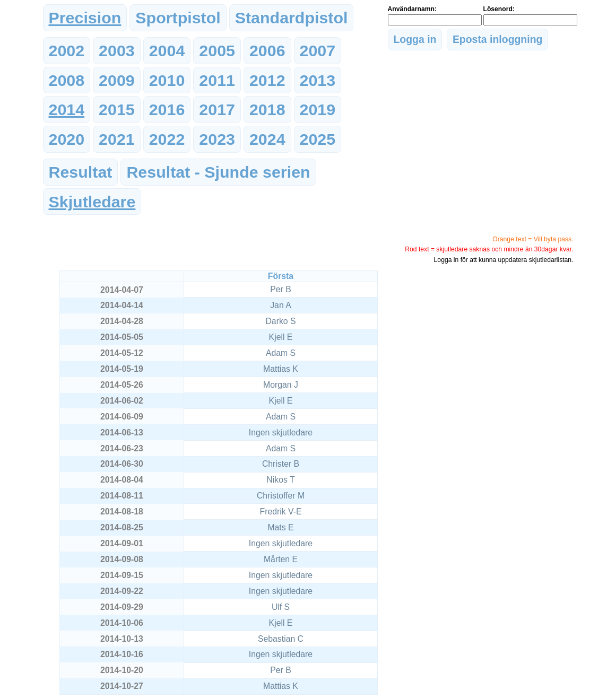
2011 (217, 80)
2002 (67, 50)
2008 (67, 80)
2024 (267, 139)
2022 (167, 139)
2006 (267, 50)
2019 (318, 109)
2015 (117, 109)
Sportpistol (178, 18)
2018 (267, 109)
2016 (167, 109)
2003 (117, 50)
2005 (217, 50)
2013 (318, 80)
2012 (267, 80)
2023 (217, 139)
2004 (167, 50)
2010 (167, 80)
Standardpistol (292, 18)
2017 (217, 109)
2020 (67, 139)
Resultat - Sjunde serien (218, 172)
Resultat (81, 172)
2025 (318, 139)
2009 (117, 80)
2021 (117, 139)
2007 (318, 50)
